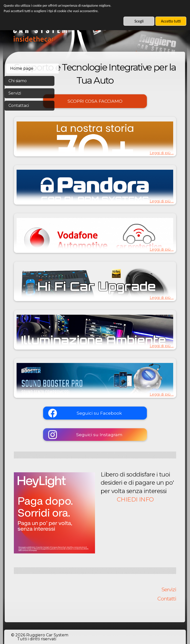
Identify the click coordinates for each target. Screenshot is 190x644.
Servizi (169, 560)
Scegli (139, 21)
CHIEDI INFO (147, 522)
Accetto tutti (171, 21)
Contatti (167, 569)
